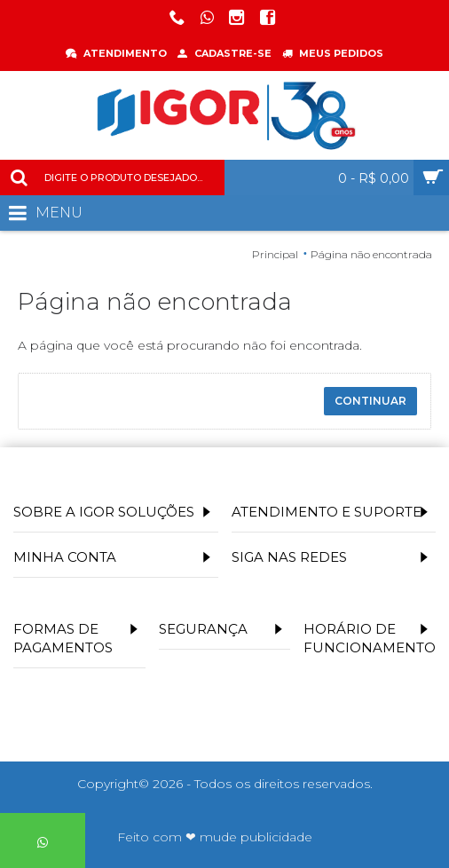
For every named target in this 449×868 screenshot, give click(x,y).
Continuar (370, 401)
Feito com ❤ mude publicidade (215, 837)
